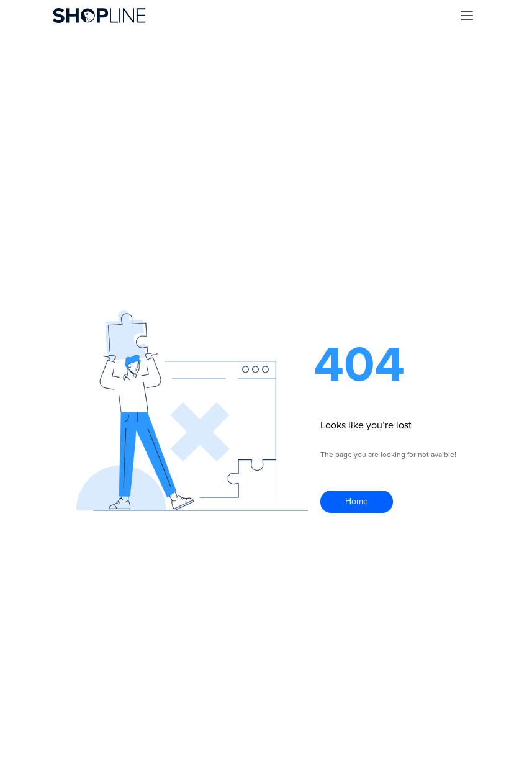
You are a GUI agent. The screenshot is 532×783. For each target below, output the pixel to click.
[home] (99, 16)
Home (357, 501)
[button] (467, 16)
